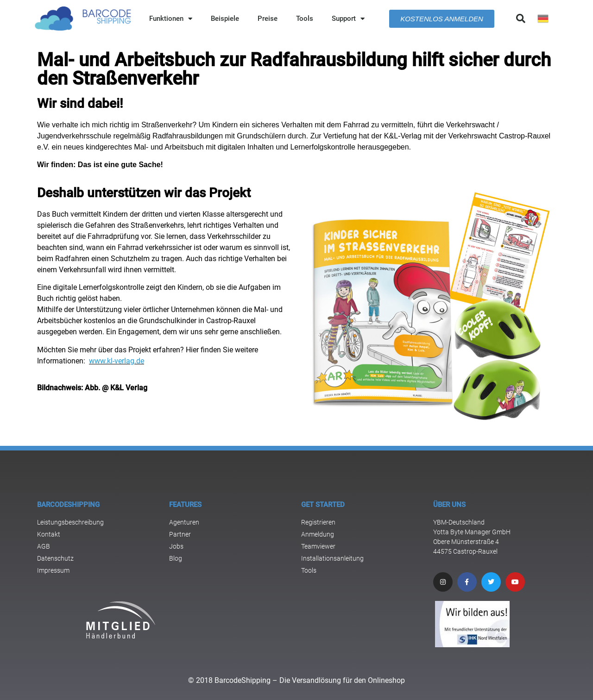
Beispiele (225, 19)
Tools (305, 19)
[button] (521, 19)
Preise (268, 19)
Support (348, 19)
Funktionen (171, 19)
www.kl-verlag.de (117, 361)
